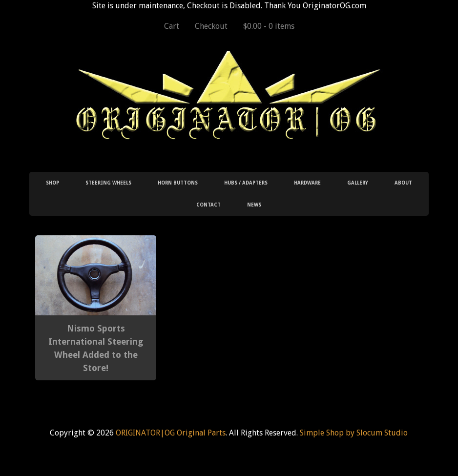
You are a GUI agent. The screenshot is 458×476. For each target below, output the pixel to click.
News (254, 205)
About (403, 183)
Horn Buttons (178, 183)
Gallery (358, 183)
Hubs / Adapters (246, 183)
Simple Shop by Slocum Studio (354, 433)
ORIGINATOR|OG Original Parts (171, 433)
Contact (208, 205)
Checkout (211, 26)
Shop (52, 183)
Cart (172, 26)
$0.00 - (269, 26)
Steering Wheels (108, 183)
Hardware (307, 183)
